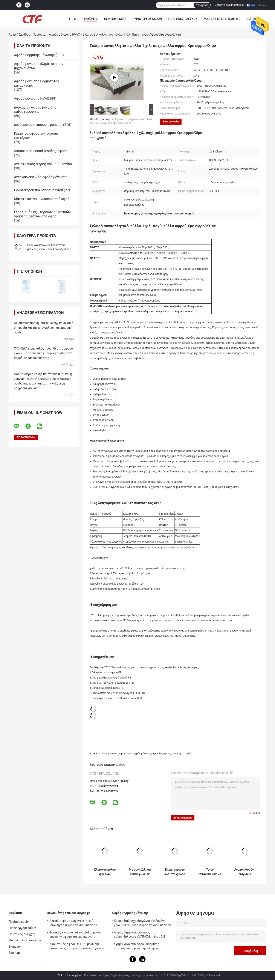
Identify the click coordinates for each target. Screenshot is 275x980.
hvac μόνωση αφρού (114, 754)
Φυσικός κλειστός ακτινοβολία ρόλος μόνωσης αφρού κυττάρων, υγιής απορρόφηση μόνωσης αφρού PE (76, 935)
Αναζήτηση (202, 5)
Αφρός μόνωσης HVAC (64, 35)
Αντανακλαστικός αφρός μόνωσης (41, 177)
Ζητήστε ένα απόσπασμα (229, 5)
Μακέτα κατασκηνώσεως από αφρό (42, 199)
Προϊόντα (90, 19)
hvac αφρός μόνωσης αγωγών (144, 754)
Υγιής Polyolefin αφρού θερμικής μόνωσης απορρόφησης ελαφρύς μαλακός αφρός (137, 947)
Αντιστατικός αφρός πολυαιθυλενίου (43, 164)
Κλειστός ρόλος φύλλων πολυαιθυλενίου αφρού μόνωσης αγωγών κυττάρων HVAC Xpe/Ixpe (105, 872)
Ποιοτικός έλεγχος (183, 19)
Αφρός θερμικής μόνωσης (34, 55)
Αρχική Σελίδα (18, 35)
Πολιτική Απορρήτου (70, 975)
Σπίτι (73, 19)
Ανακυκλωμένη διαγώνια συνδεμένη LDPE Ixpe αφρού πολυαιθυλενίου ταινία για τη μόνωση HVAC (245, 872)
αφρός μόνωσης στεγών (177, 754)
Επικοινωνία (171, 121)
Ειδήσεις (15, 947)
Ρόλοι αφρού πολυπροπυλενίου (38, 190)
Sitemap (14, 953)
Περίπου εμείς (115, 19)
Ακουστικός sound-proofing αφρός (41, 151)
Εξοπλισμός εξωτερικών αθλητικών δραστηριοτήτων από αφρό (42, 214)
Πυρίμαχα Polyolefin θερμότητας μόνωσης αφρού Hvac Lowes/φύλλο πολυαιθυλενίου (48, 249)
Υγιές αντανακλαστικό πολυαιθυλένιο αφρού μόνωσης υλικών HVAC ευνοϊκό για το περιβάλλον (210, 872)
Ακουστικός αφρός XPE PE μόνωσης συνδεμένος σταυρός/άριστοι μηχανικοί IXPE (77, 947)
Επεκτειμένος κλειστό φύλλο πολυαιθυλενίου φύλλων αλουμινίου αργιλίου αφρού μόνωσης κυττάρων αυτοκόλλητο (175, 872)
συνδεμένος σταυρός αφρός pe (38, 125)
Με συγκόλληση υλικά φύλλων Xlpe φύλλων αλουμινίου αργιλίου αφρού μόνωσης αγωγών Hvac (140, 872)
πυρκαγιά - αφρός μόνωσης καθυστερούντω (35, 109)
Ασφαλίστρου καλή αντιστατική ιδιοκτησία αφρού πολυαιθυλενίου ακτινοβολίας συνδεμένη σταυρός (73, 924)
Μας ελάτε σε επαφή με (222, 19)
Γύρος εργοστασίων (147, 19)
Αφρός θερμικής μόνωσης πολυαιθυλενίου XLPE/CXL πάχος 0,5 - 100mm (140, 935)
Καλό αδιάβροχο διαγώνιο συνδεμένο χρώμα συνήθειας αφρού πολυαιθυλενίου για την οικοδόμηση (142, 924)
